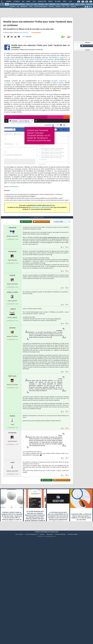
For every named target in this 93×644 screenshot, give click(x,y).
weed (12, 506)
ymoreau (12, 371)
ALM (36, 4)
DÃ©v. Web (52, 4)
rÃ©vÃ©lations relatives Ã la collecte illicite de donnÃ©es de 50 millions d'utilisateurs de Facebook (37, 73)
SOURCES (51, 7)
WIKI (64, 7)
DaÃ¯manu (12, 419)
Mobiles (83, 4)
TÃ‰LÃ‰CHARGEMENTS (41, 7)
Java (46, 4)
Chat (34, 1)
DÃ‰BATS (58, 7)
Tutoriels (17, 1)
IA (32, 4)
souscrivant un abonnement (41, 222)
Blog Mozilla (14, 201)
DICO (68, 7)
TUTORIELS (12, 7)
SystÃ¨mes (89, 4)
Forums (9, 1)
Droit (65, 1)
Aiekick (12, 459)
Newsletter (42, 1)
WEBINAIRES (24, 7)
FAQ (23, 1)
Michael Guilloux (24, 47)
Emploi (50, 1)
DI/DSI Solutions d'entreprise (17, 4)
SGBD (72, 4)
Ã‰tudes (58, 1)
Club (70, 1)
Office (77, 4)
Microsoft (41, 4)
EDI (58, 4)
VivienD (12, 319)
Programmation (65, 4)
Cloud (28, 4)
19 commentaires (36, 47)
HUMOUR (73, 7)
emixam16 (12, 271)
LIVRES (31, 7)
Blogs (28, 1)
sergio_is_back (12, 336)
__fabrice (12, 352)
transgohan (12, 295)
